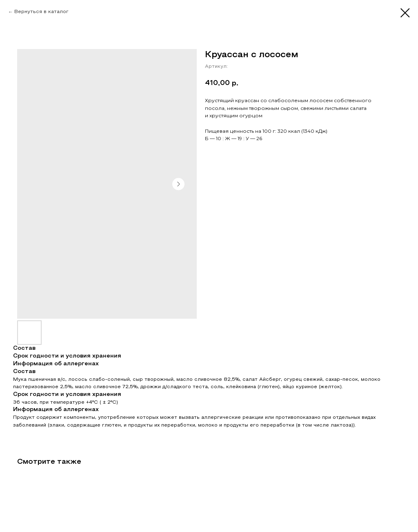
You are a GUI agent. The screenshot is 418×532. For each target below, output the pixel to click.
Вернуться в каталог (41, 12)
